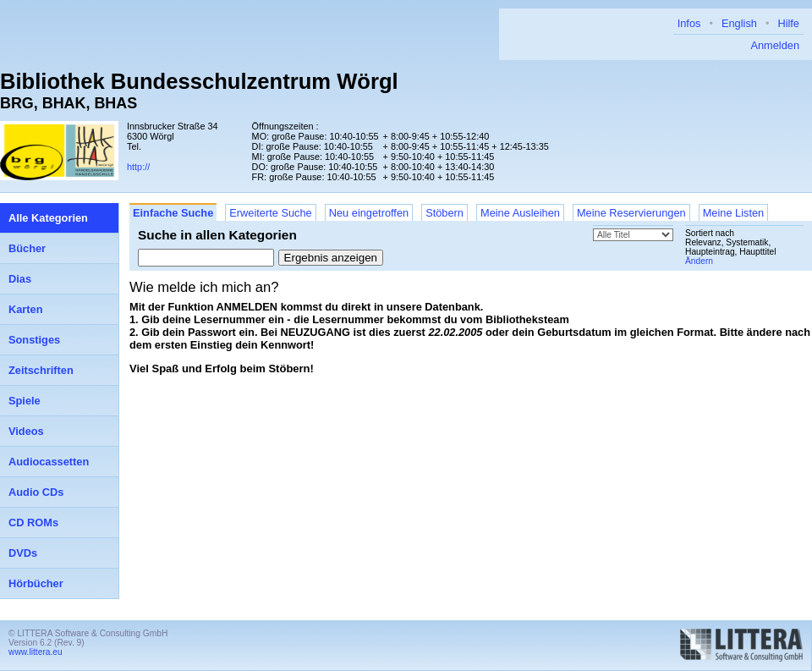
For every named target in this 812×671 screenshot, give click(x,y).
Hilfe (788, 23)
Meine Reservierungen (631, 213)
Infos (689, 23)
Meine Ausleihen (520, 213)
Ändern (699, 261)
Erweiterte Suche (270, 213)
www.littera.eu (36, 652)
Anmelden (775, 45)
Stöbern (444, 213)
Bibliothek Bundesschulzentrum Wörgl (199, 81)
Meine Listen (734, 213)
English (739, 23)
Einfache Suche (173, 213)
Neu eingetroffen (369, 213)
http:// (138, 167)
